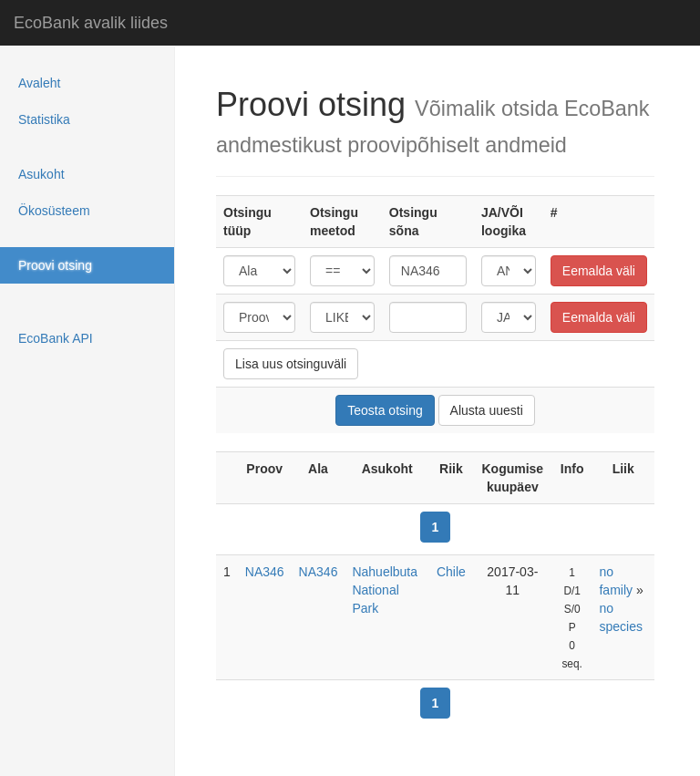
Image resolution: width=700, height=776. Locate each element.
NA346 (265, 572)
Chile (451, 572)
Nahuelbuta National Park (385, 590)
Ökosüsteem (54, 211)
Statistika (44, 119)
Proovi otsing (55, 265)
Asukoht (41, 174)
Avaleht (39, 83)
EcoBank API (56, 338)
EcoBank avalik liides (91, 23)
